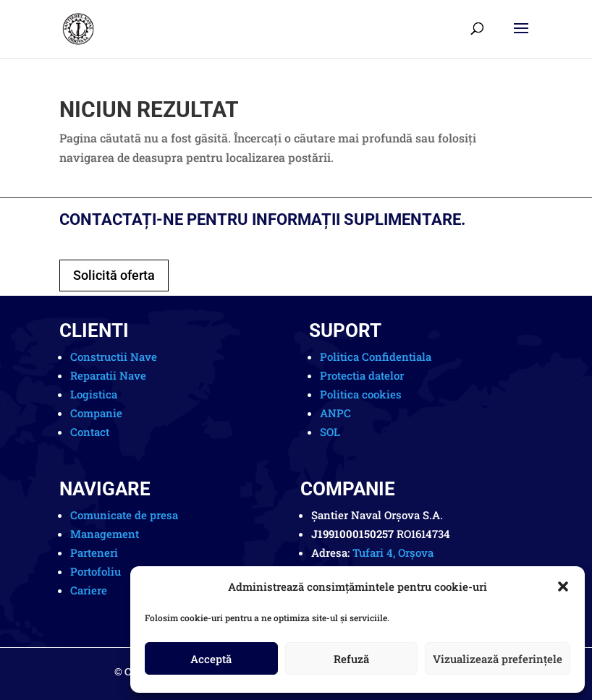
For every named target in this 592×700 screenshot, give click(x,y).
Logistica (94, 394)
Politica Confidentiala (376, 357)
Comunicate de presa (124, 515)
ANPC (335, 413)
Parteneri (94, 552)
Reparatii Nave (108, 375)
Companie (96, 413)
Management (105, 534)
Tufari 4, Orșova (393, 552)
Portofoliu (96, 571)
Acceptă (211, 659)
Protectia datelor (362, 375)
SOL (330, 432)
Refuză (351, 659)
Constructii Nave (114, 357)
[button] (563, 586)
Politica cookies (361, 394)
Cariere (89, 590)
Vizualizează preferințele (498, 659)
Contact (90, 432)
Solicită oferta (114, 275)
